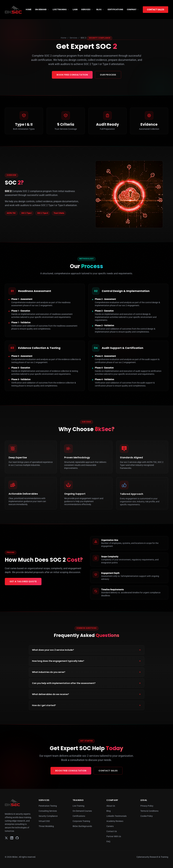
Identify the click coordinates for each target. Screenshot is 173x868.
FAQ (108, 841)
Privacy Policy (147, 806)
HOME (28, 10)
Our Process (108, 75)
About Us (111, 806)
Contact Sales (155, 10)
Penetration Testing (48, 806)
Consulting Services (48, 811)
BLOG (100, 10)
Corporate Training (81, 821)
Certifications (79, 816)
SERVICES (87, 10)
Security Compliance (48, 816)
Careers (110, 826)
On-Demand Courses (82, 811)
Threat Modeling (46, 826)
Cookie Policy (147, 816)
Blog (109, 811)
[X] (6, 838)
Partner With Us (114, 836)
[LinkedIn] (12, 838)
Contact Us (112, 831)
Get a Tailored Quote (23, 581)
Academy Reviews (115, 821)
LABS (75, 10)
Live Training (78, 806)
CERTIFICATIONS (115, 10)
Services (73, 38)
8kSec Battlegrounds (82, 826)
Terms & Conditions (149, 811)
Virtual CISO (44, 821)
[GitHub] (17, 838)
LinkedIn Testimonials (116, 816)
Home (64, 38)
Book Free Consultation (72, 75)
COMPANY (133, 10)
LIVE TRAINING (61, 10)
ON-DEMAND (42, 10)
